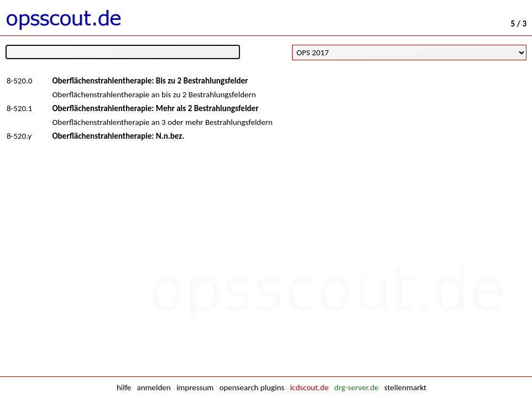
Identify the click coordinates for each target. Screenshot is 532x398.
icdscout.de (309, 387)
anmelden (154, 387)
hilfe (124, 387)
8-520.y (19, 136)
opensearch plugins (252, 387)
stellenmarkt (405, 387)
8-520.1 (19, 108)
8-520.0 (19, 81)
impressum (195, 387)
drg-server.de (356, 387)
